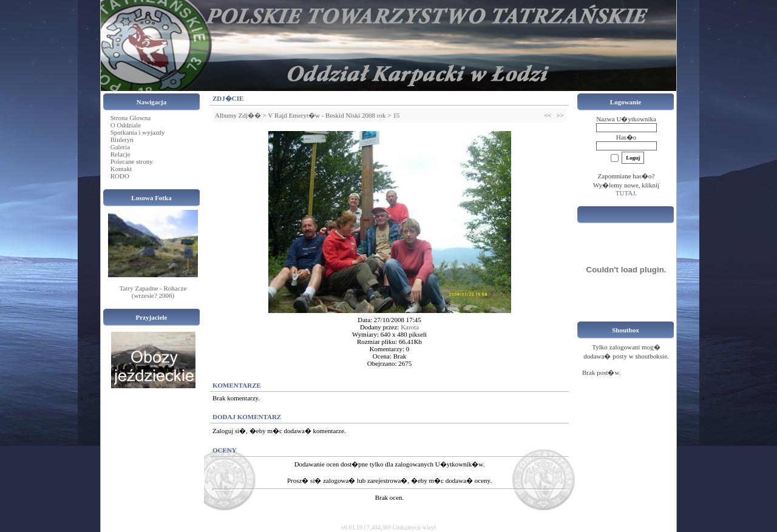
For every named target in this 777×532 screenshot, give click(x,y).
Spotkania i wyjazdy (138, 132)
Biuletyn (122, 140)
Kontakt (121, 169)
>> (560, 115)
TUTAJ (626, 193)
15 (396, 115)
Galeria (120, 147)
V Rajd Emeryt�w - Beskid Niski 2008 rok (327, 115)
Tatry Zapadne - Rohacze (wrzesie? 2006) (153, 292)
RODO (120, 176)
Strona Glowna (131, 118)
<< (548, 115)
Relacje (120, 154)
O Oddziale (126, 125)
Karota (410, 327)
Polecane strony (132, 161)
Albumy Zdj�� (238, 115)
